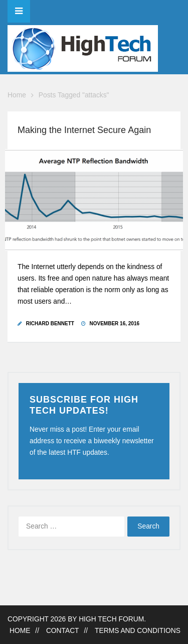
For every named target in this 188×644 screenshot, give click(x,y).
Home (17, 95)
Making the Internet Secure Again (84, 130)
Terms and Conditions (138, 631)
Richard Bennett (50, 324)
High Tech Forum (111, 619)
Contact (63, 631)
